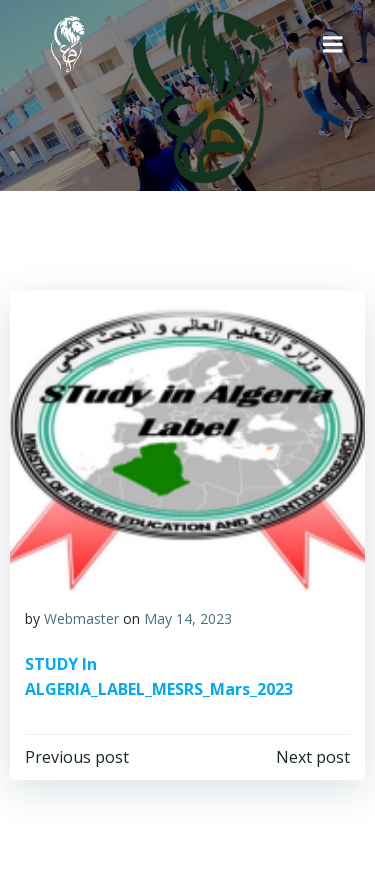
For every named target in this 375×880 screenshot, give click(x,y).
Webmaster (81, 618)
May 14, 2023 (188, 618)
